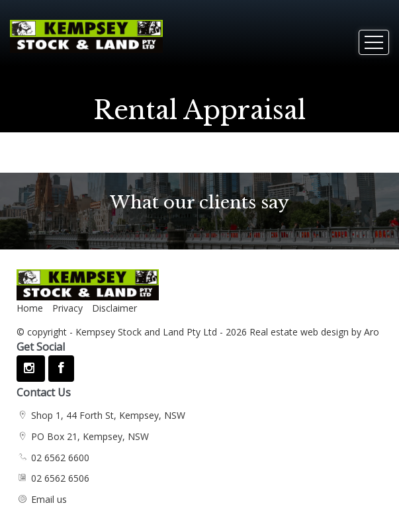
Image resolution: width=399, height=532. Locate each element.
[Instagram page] (31, 369)
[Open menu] (374, 42)
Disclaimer (114, 308)
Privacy (67, 308)
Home (30, 308)
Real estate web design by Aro (314, 332)
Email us (49, 499)
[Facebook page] (61, 369)
